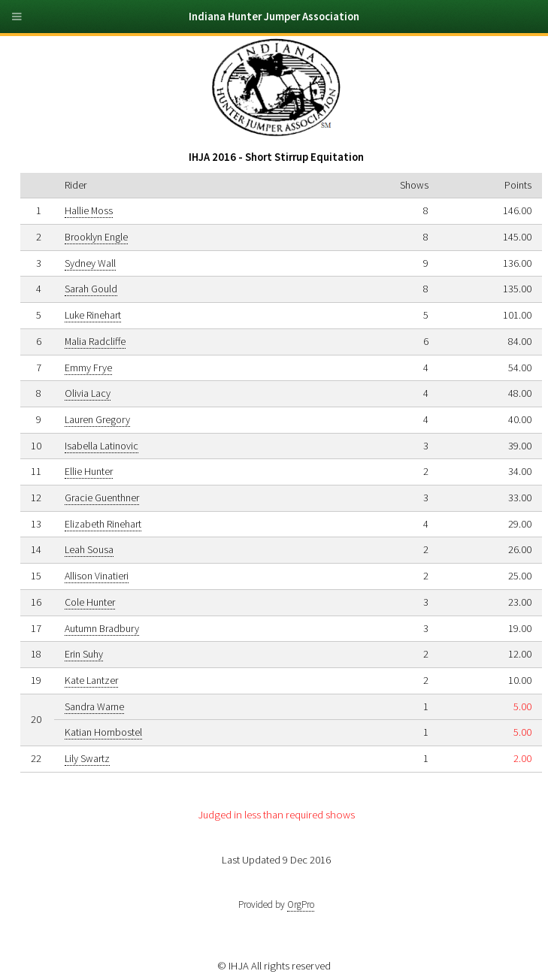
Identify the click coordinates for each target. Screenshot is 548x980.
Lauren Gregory (97, 419)
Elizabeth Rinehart (103, 524)
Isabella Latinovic (101, 446)
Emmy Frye (88, 367)
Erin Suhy (84, 654)
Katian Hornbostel (103, 732)
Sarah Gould (91, 289)
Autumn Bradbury (102, 628)
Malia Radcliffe (95, 341)
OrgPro (301, 904)
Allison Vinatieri (97, 576)
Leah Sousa (89, 549)
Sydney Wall (90, 263)
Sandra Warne (94, 706)
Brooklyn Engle (96, 237)
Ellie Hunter (89, 471)
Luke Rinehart (93, 315)
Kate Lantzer (91, 680)
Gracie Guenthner (102, 498)
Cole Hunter (90, 602)
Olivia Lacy (88, 393)
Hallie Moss (89, 210)
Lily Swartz (87, 758)
